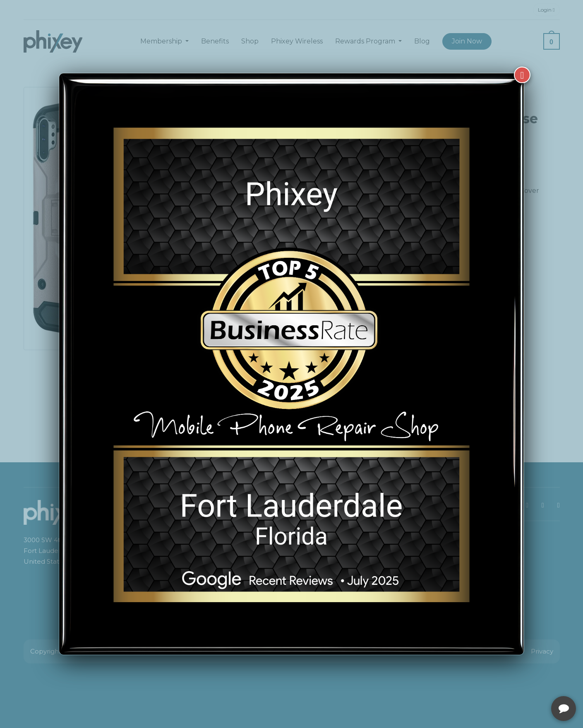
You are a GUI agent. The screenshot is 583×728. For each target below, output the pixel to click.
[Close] (522, 75)
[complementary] (523, 682)
